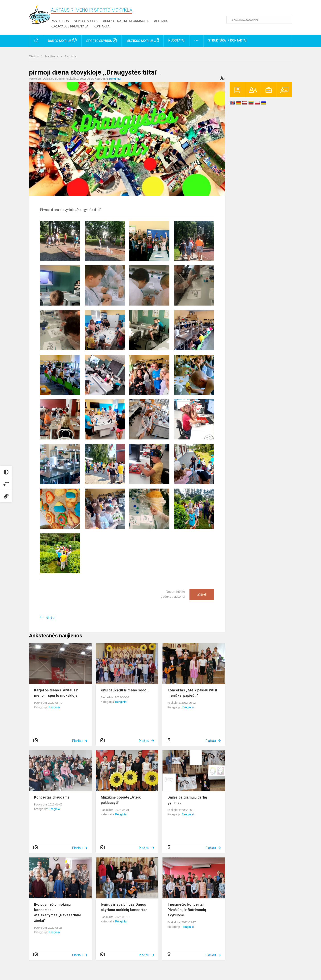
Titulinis (34, 56)
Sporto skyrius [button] (102, 40)
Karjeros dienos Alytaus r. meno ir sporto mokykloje (56, 693)
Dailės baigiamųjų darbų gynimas (187, 800)
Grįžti (50, 617)
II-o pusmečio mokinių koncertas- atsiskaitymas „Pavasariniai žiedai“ (57, 912)
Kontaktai (102, 26)
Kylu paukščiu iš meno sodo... (125, 690)
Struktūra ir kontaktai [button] (227, 40)
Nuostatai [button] (176, 40)
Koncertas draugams (52, 797)
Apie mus (161, 21)
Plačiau (77, 741)
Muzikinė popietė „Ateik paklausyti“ (121, 800)
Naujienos (52, 56)
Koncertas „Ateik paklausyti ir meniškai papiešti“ (192, 693)
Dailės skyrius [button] (62, 40)
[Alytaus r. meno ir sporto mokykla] (40, 14)
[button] (262, 9)
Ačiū (202, 595)
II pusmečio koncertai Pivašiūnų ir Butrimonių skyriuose (187, 910)
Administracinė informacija (126, 21)
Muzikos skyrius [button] (143, 40)
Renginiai (71, 56)
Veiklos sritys (86, 21)
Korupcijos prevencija (70, 26)
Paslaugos (60, 21)
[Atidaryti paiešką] (287, 20)
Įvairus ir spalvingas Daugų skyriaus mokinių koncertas (124, 907)
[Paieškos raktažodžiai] (259, 20)
